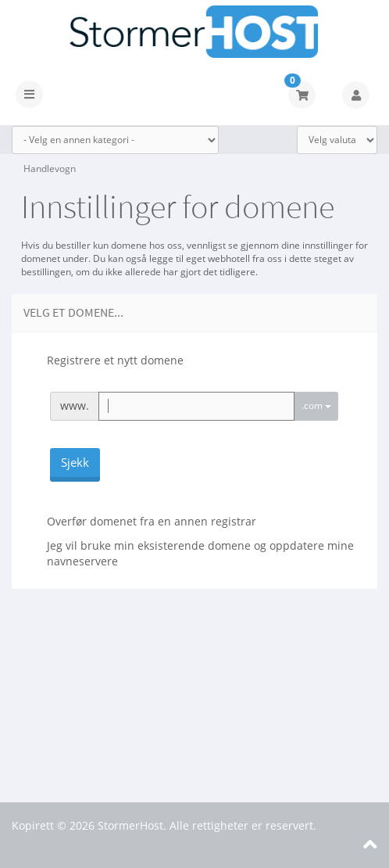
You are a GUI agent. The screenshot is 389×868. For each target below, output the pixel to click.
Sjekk (75, 462)
